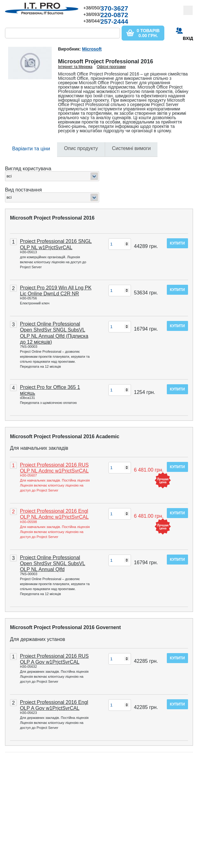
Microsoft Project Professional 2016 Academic (65, 436)
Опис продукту (81, 148)
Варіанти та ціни (31, 149)
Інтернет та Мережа (75, 67)
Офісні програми (111, 67)
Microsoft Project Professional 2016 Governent (65, 627)
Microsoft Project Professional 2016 (52, 218)
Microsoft (92, 49)
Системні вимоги (131, 148)
